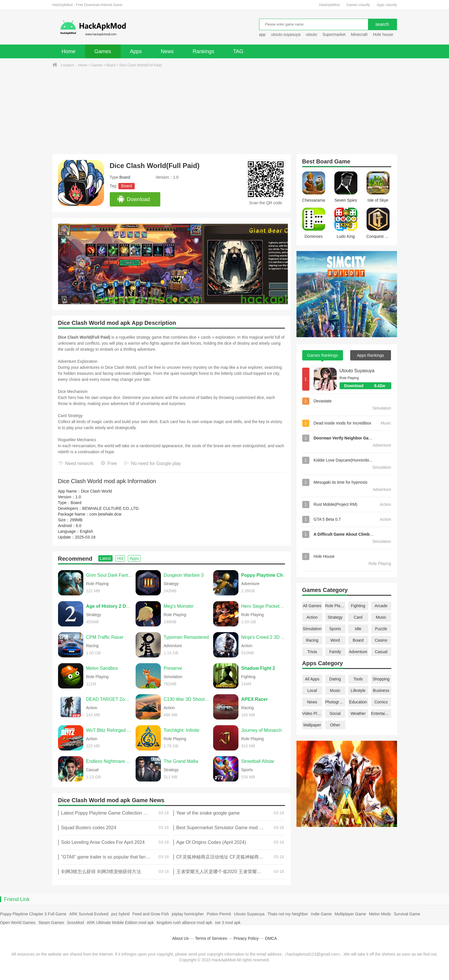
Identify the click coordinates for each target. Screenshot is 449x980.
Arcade (381, 606)
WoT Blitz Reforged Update (109, 730)
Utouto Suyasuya (357, 371)
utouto (312, 34)
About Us (180, 938)
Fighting (358, 606)
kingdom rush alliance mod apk (185, 923)
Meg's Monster (179, 606)
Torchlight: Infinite (182, 730)
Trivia (312, 652)
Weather (358, 713)
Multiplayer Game (350, 914)
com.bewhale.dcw (105, 514)
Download (133, 199)
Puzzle (381, 629)
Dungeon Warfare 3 (184, 575)
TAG (238, 51)
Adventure (358, 652)
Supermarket (334, 34)
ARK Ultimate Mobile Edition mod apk (120, 923)
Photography (335, 702)
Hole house (384, 34)
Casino (381, 640)
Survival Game (407, 914)
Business (381, 690)
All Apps (312, 679)
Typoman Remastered (186, 637)
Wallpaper (312, 725)
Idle (358, 629)
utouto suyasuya (286, 34)
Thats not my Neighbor (288, 914)
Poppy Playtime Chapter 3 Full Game (33, 914)
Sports (335, 629)
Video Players (312, 713)
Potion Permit (219, 914)
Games (103, 51)
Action (312, 617)
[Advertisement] (225, 111)
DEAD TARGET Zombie (109, 699)
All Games (312, 606)
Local (312, 690)
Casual (381, 652)
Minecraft (359, 34)
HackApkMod (329, 5)
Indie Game (321, 914)
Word (335, 640)
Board (111, 65)
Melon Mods (380, 914)
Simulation (312, 629)
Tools (358, 679)
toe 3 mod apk (228, 923)
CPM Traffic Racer (105, 637)
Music (381, 617)
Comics (381, 702)
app (262, 34)
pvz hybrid (120, 914)
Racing (312, 640)
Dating (335, 679)
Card (358, 617)
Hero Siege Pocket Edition (265, 606)
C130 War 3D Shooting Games (187, 699)
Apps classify (387, 5)
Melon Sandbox (102, 668)
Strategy (335, 617)
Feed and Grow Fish (151, 914)
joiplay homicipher (188, 914)
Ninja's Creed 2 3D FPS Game (265, 637)
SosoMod (75, 923)
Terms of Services (211, 938)
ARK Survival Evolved (89, 914)
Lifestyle (358, 690)
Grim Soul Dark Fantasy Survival (109, 575)
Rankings (204, 51)
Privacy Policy (246, 938)
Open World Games (18, 923)
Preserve (173, 668)
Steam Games (51, 923)
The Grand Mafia (181, 761)
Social (335, 713)
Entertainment (381, 713)
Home (69, 51)
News (167, 51)
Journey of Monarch (262, 730)
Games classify (358, 5)
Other (335, 725)
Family (335, 652)
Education (358, 702)
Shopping (381, 679)
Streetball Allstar (258, 761)
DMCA (271, 938)
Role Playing (335, 606)
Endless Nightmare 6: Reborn (109, 761)
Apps (136, 51)
